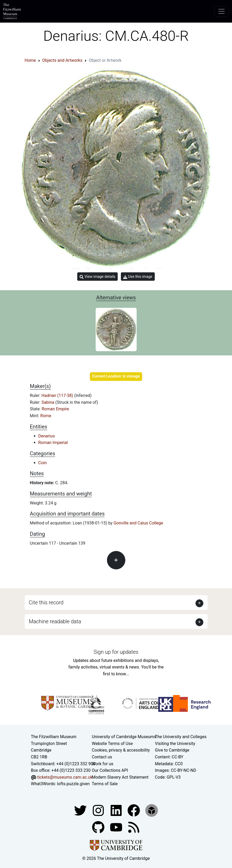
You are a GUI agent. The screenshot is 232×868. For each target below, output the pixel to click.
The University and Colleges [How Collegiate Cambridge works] (181, 737)
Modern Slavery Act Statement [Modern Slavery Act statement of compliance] (120, 777)
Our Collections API (110, 770)
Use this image (138, 277)
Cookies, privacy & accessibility (121, 750)
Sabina (48, 402)
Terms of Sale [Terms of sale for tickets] (105, 784)
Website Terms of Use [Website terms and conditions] (112, 744)
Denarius (47, 436)
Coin (43, 463)
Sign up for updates (116, 652)
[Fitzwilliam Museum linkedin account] (134, 810)
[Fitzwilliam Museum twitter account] (81, 810)
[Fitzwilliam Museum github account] (99, 827)
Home (30, 60)
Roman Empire (55, 409)
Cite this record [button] (46, 603)
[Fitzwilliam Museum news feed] (134, 827)
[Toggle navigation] (221, 11)
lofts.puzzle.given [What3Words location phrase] (73, 784)
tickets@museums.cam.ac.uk (65, 777)
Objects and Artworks (62, 60)
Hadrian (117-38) (58, 395)
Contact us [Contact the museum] (102, 757)
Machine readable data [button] (55, 621)
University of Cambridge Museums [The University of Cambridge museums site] (124, 737)
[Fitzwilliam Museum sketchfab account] (152, 810)
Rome (46, 416)
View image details (97, 277)
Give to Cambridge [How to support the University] (172, 750)
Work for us (103, 764)
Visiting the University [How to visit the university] (175, 744)
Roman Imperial (53, 443)
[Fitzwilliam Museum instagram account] (99, 810)
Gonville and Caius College (138, 523)
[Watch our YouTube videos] (117, 827)
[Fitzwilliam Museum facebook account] (117, 810)
